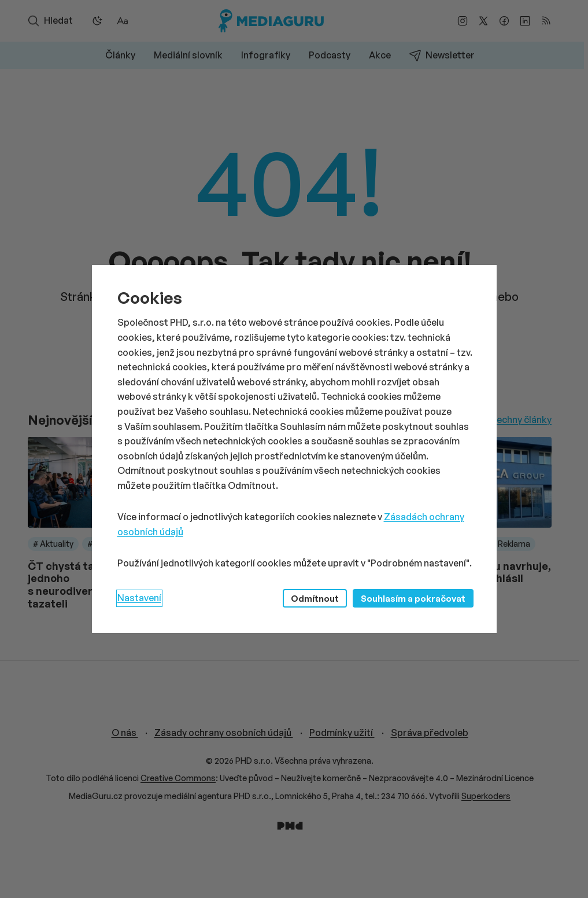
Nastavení (139, 598)
